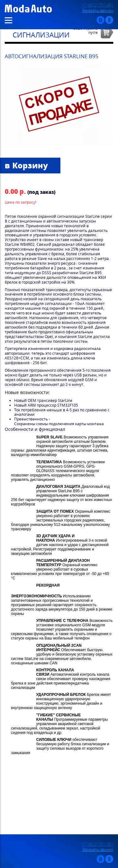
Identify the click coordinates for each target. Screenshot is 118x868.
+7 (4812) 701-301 (97, 5)
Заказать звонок (98, 11)
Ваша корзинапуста (85, 30)
